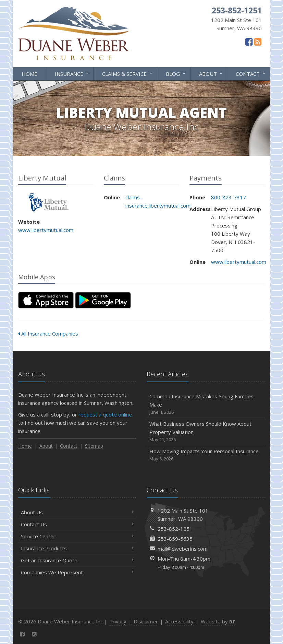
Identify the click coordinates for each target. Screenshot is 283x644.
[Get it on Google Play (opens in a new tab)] (103, 300)
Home (29, 74)
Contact (251, 73)
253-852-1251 (175, 529)
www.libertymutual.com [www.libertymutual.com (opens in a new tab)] (46, 230)
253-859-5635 (175, 539)
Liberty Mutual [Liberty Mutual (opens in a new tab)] (49, 203)
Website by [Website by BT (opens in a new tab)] (218, 621)
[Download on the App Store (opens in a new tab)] (46, 300)
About (211, 73)
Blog (176, 73)
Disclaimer (146, 621)
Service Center (77, 536)
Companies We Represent (77, 572)
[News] (258, 42)
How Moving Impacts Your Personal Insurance (206, 455)
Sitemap (94, 446)
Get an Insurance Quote (77, 560)
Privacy (118, 621)
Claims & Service (128, 73)
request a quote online (105, 414)
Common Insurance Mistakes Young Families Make (206, 404)
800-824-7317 (229, 197)
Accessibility (179, 621)
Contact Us (77, 524)
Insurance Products (77, 548)
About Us (77, 512)
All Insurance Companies (48, 333)
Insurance (72, 73)
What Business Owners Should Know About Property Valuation (206, 432)
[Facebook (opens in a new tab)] (249, 42)
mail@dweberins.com (183, 549)
